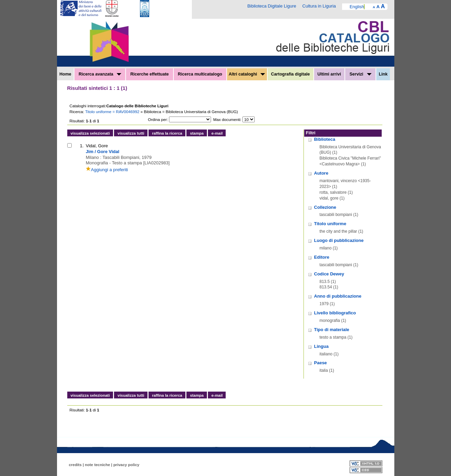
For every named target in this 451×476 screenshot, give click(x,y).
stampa (197, 133)
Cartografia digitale (291, 74)
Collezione (325, 207)
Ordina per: (158, 119)
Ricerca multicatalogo (200, 74)
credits (75, 465)
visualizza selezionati (90, 133)
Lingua (321, 346)
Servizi (361, 74)
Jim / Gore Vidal (102, 152)
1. (82, 146)
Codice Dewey (329, 274)
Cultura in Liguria (319, 6)
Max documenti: (228, 119)
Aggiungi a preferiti (107, 170)
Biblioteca (325, 139)
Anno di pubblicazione (338, 296)
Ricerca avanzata (100, 74)
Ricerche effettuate (150, 74)
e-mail (217, 133)
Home (65, 74)
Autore (321, 173)
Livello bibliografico (335, 313)
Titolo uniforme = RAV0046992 (113, 112)
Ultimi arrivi (329, 74)
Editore (322, 257)
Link (383, 74)
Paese (321, 363)
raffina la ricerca (167, 133)
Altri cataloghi (247, 74)
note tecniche (98, 465)
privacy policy (126, 465)
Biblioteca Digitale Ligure (272, 6)
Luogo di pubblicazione (339, 240)
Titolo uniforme (330, 224)
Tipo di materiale (332, 330)
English (357, 7)
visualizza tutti (131, 133)
